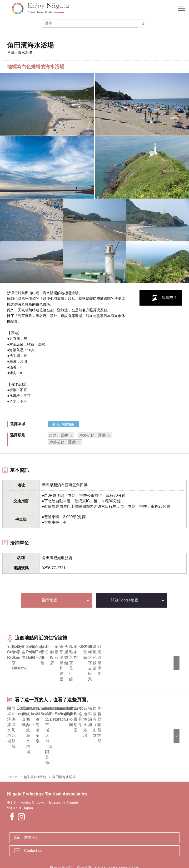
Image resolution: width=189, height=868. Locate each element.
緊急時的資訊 (61, 845)
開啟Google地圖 (124, 600)
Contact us (33, 828)
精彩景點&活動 (35, 754)
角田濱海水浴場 (64, 754)
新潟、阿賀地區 (63, 424)
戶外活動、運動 (92, 435)
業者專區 (84, 845)
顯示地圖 (50, 600)
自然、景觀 (59, 435)
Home (13, 754)
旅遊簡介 (32, 815)
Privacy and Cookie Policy (117, 845)
